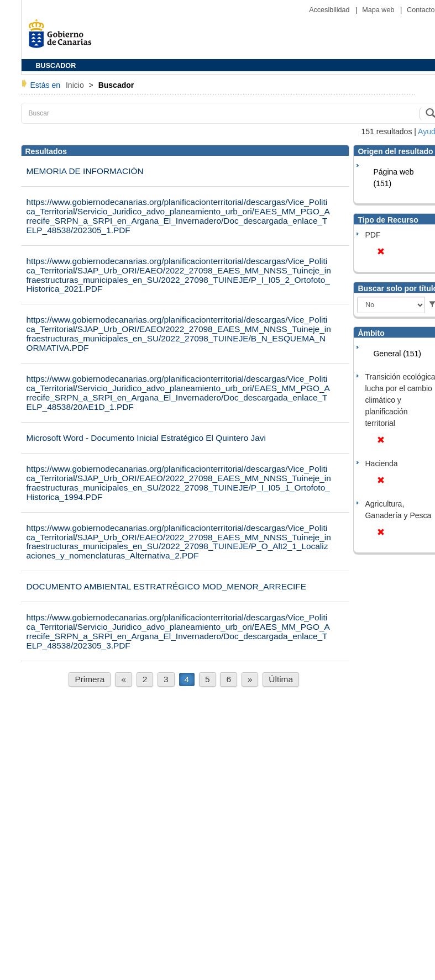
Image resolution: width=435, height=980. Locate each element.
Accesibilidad (330, 10)
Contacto (421, 10)
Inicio (76, 85)
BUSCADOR (56, 66)
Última (281, 679)
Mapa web (379, 10)
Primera (90, 679)
